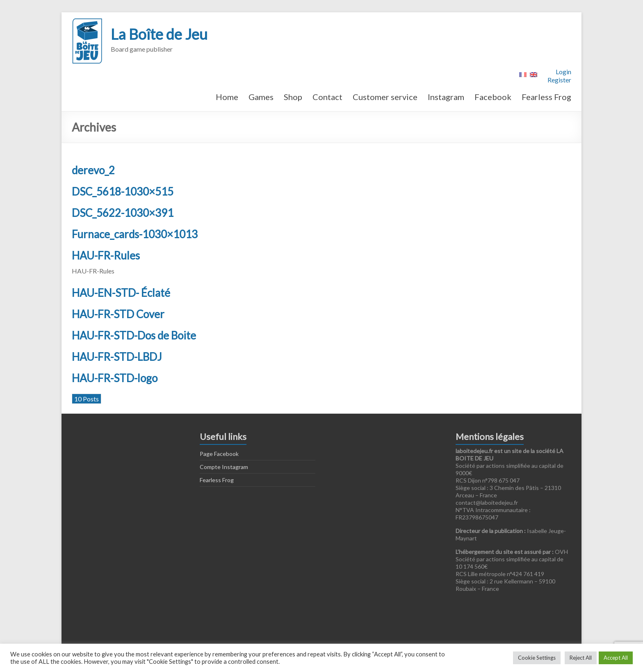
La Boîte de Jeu (159, 34)
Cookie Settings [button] (537, 658)
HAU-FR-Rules (106, 255)
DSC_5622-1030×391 (123, 213)
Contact (327, 97)
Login (563, 72)
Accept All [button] (616, 658)
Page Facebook (219, 454)
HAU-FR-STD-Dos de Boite (134, 335)
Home (227, 97)
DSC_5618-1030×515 (123, 191)
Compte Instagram (224, 467)
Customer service (385, 97)
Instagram (446, 97)
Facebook (493, 97)
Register (559, 80)
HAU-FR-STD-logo (115, 378)
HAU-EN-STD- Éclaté (121, 293)
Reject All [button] (581, 658)
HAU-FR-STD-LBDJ (117, 357)
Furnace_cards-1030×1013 (135, 234)
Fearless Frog (546, 97)
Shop (293, 97)
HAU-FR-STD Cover (118, 314)
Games (261, 97)
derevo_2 (93, 170)
